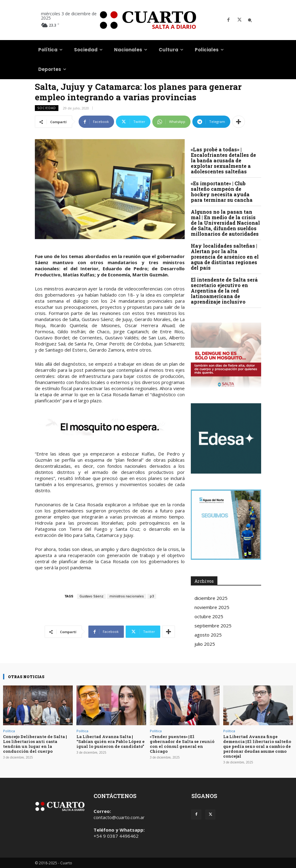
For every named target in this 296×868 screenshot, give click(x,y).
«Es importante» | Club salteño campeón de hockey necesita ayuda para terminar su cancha (222, 192)
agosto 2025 (208, 635)
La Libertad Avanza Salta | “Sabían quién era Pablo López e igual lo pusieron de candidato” (110, 741)
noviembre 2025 (212, 607)
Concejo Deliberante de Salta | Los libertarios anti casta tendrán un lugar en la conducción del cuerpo (34, 744)
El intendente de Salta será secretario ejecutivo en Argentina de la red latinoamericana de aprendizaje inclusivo (224, 291)
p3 (152, 596)
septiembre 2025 (213, 626)
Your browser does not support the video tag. (226, 438)
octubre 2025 (209, 616)
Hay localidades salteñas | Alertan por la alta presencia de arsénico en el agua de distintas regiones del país (225, 257)
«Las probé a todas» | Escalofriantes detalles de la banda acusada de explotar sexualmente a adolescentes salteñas (223, 160)
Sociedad (47, 108)
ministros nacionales (127, 596)
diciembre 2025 (211, 598)
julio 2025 (205, 644)
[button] (250, 20)
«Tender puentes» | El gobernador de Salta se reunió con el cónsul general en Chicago (185, 741)
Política (9, 731)
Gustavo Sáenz (91, 596)
